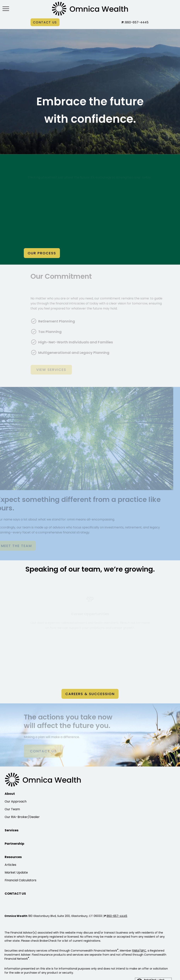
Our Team (12, 809)
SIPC (143, 951)
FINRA (136, 951)
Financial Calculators (20, 880)
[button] (45, 22)
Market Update (16, 872)
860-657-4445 (135, 22)
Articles (10, 865)
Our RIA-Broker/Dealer (22, 817)
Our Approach (16, 801)
